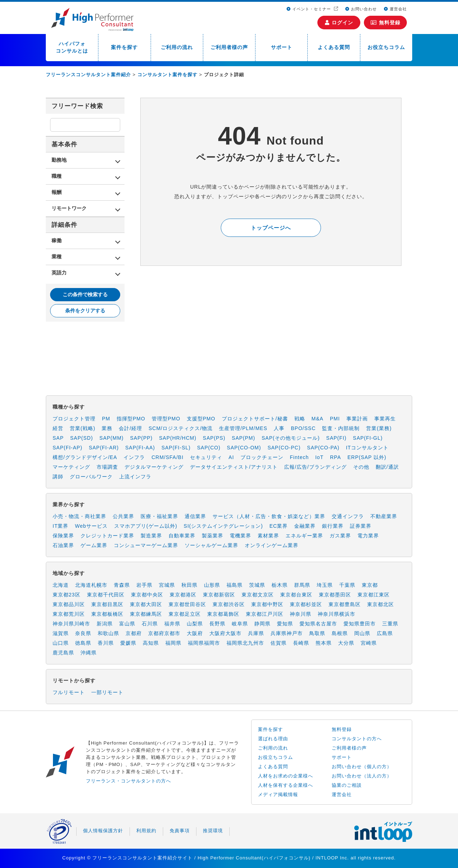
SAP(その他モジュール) (291, 438)
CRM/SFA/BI (167, 457)
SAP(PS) (214, 438)
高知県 (151, 643)
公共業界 (123, 516)
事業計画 (357, 419)
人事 (279, 428)
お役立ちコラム (386, 47)
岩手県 (144, 585)
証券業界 (361, 526)
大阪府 (195, 633)
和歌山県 (108, 633)
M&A (318, 419)
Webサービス (91, 526)
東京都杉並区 (306, 604)
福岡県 (173, 643)
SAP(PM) (243, 438)
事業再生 (385, 419)
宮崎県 (369, 643)
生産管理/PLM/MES (243, 428)
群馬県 (302, 585)
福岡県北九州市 (245, 643)
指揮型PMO (131, 419)
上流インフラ (135, 477)
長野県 (217, 624)
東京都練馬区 (146, 614)
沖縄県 (89, 653)
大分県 (346, 643)
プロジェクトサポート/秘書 (255, 419)
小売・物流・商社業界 (79, 516)
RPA (335, 457)
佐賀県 (279, 643)
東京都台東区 (296, 595)
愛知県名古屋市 (318, 624)
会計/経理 (130, 428)
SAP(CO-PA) (323, 448)
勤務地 (59, 160)
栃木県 (280, 585)
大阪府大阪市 (225, 633)
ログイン (339, 23)
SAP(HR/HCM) (178, 438)
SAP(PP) (141, 438)
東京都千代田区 (106, 595)
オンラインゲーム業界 (272, 545)
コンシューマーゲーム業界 (146, 545)
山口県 (61, 643)
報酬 (57, 192)
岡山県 (362, 633)
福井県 (172, 624)
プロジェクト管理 (74, 419)
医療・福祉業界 (159, 516)
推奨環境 (213, 831)
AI (231, 457)
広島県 (385, 633)
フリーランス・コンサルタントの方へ (128, 781)
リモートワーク (69, 208)
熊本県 (324, 643)
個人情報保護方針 (103, 831)
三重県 (390, 624)
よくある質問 (334, 47)
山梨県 (195, 624)
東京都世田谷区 (187, 604)
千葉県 (347, 585)
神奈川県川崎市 (71, 624)
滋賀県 (61, 633)
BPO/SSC (303, 428)
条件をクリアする (85, 311)
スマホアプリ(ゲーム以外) (146, 526)
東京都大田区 (146, 604)
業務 (107, 428)
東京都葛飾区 (223, 614)
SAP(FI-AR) (104, 448)
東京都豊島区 (345, 604)
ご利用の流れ (177, 47)
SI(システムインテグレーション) (223, 526)
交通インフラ (348, 516)
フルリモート (69, 692)
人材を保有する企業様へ (286, 785)
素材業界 (268, 536)
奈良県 (83, 633)
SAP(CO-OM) (244, 448)
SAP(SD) (82, 438)
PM (106, 419)
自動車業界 (182, 536)
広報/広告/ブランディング (315, 467)
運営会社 (395, 9)
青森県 (122, 585)
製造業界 (151, 536)
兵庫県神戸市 (287, 633)
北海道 (61, 585)
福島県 (235, 585)
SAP (58, 438)
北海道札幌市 (91, 585)
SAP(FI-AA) (140, 448)
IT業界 (60, 526)
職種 (57, 176)
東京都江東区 (374, 595)
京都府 (134, 633)
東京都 (370, 585)
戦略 (300, 419)
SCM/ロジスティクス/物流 (181, 428)
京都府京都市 (164, 633)
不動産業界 (384, 516)
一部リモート (107, 692)
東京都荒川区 (69, 614)
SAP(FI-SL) (176, 448)
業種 (57, 257)
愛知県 (285, 624)
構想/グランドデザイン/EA (85, 457)
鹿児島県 (63, 653)
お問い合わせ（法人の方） (362, 776)
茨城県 (257, 585)
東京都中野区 (267, 604)
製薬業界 (213, 536)
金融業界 (305, 526)
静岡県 (262, 624)
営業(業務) (379, 428)
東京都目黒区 (107, 604)
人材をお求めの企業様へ (286, 776)
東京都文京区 (258, 595)
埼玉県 (325, 585)
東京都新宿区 (219, 595)
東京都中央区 (147, 595)
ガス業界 (340, 536)
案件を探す (124, 47)
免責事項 (180, 831)
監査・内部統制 (341, 428)
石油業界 (63, 545)
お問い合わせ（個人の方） (362, 767)
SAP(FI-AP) (67, 448)
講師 (58, 477)
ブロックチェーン (262, 457)
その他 (361, 467)
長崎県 (301, 643)
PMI (335, 419)
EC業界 (279, 526)
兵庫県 (256, 633)
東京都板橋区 (107, 614)
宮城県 (167, 585)
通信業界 (195, 516)
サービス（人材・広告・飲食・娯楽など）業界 (269, 516)
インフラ (134, 457)
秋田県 (189, 585)
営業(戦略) (82, 428)
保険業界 (63, 536)
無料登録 (386, 23)
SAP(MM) (112, 438)
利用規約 (146, 831)
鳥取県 (317, 633)
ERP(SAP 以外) (367, 457)
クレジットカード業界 (107, 536)
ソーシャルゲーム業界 (211, 545)
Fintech (299, 457)
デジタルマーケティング (154, 467)
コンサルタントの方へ (357, 739)
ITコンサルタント (367, 448)
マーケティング (71, 467)
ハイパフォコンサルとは (72, 47)
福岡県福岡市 (204, 643)
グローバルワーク (91, 477)
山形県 (212, 585)
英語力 (59, 273)
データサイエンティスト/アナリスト (234, 467)
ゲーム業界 (94, 545)
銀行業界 (333, 526)
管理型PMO (166, 419)
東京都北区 (381, 604)
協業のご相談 (347, 785)
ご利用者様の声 (229, 47)
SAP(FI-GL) (368, 438)
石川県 (150, 624)
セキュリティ (206, 457)
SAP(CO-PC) (284, 448)
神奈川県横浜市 (337, 614)
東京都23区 (67, 595)
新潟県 (105, 624)
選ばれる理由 (273, 739)
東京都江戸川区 (265, 614)
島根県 (340, 633)
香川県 (106, 643)
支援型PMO (201, 419)
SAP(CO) (209, 448)
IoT (319, 457)
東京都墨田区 (335, 595)
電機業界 (240, 536)
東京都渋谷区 (229, 604)
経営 (58, 428)
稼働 (57, 240)
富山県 (127, 624)
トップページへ (271, 228)
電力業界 (368, 536)
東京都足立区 (185, 614)
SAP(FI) (337, 438)
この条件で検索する (85, 294)
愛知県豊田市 (360, 624)
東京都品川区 (69, 604)
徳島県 (83, 643)
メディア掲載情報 (278, 794)
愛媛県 (128, 643)
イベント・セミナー (310, 9)
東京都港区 (183, 595)
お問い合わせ (361, 9)
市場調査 (107, 467)
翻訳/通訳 (387, 467)
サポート (282, 47)
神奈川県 (301, 614)
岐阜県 (240, 624)
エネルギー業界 (304, 536)
